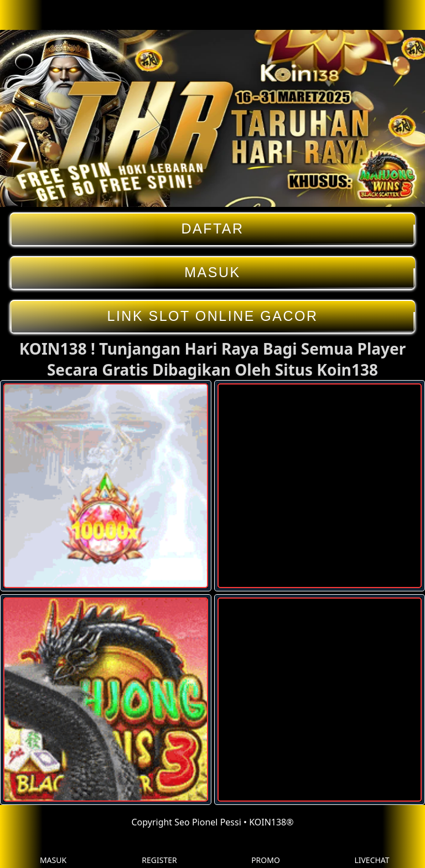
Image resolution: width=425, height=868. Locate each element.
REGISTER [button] (159, 852)
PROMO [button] (266, 852)
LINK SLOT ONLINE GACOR (212, 316)
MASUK (212, 272)
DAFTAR (212, 229)
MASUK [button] (53, 852)
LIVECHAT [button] (372, 852)
